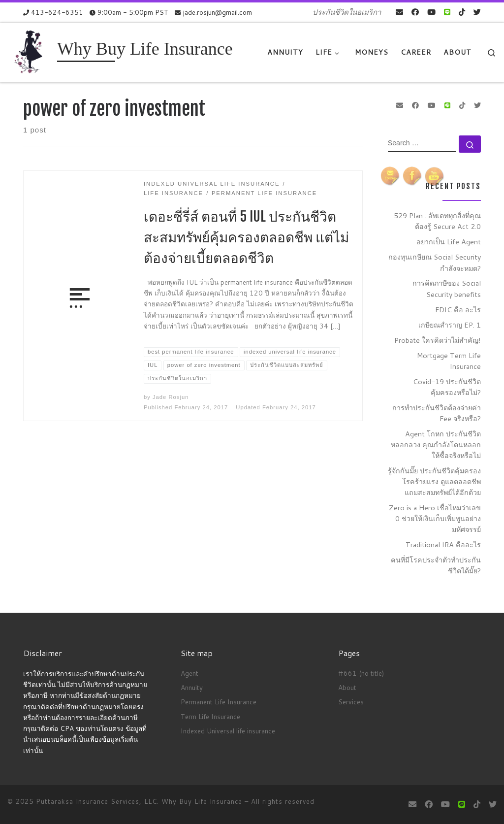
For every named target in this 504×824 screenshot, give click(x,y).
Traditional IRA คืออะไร (443, 544)
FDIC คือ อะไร (458, 310)
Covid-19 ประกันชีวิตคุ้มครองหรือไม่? (447, 387)
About (347, 687)
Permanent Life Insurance (219, 702)
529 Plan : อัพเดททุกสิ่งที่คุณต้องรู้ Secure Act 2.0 (437, 221)
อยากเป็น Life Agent (449, 242)
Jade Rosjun (171, 397)
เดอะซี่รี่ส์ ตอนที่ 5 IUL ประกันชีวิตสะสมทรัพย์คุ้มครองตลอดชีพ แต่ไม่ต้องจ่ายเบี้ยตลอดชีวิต (246, 237)
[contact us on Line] (447, 12)
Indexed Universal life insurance (228, 731)
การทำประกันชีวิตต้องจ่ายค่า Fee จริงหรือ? (437, 413)
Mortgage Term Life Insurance (449, 361)
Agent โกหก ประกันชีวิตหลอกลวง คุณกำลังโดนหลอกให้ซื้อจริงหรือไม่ (436, 445)
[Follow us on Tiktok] (462, 12)
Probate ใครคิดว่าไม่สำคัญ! (438, 340)
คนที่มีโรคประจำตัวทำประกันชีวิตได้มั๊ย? (436, 565)
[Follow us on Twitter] (477, 12)
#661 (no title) (361, 673)
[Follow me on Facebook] (415, 12)
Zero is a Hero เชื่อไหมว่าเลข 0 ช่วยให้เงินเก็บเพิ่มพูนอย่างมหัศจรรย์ (435, 518)
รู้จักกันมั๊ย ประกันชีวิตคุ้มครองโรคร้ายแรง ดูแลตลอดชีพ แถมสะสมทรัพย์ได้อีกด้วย (434, 481)
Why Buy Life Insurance (203, 801)
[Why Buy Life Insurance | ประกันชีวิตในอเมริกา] (31, 51)
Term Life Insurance (210, 716)
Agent (189, 673)
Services (351, 702)
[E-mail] (399, 12)
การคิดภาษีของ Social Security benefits (447, 288)
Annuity (192, 687)
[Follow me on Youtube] (431, 12)
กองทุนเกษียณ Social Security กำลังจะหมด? (435, 262)
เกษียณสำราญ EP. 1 (450, 325)
